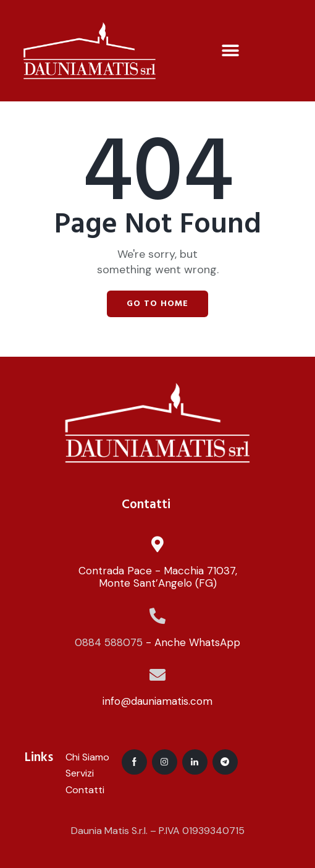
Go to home (157, 304)
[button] (230, 50)
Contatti (85, 790)
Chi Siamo (87, 757)
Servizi (80, 773)
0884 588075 (109, 642)
